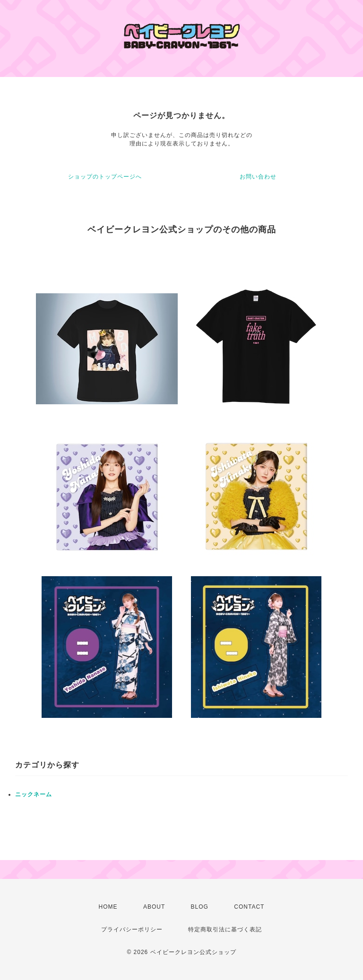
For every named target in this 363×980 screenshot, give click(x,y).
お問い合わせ (258, 177)
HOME (108, 907)
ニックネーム (34, 794)
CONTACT (249, 907)
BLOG (200, 907)
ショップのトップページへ (105, 177)
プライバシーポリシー (132, 929)
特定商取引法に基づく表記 (225, 929)
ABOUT (154, 907)
